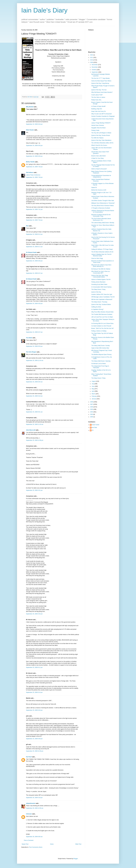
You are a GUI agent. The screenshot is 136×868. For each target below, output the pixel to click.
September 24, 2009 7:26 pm (34, 167)
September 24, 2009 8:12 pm (34, 234)
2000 (92, 417)
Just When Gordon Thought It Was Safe (103, 201)
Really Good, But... (97, 100)
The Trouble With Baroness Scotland (102, 314)
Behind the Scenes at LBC (99, 190)
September (95, 72)
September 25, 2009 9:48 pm (34, 739)
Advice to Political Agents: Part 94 (101, 280)
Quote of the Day (96, 292)
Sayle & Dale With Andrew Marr (100, 348)
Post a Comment (29, 840)
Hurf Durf (29, 757)
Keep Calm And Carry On (99, 111)
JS (93, 430)
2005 (92, 409)
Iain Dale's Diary (44, 10)
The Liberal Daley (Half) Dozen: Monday (103, 223)
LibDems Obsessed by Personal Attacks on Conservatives (103, 211)
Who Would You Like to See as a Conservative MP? (101, 272)
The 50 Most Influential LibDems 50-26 (102, 252)
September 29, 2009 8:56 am (34, 837)
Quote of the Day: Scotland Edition (101, 304)
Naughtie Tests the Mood (98, 128)
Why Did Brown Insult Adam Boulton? (102, 92)
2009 (92, 62)
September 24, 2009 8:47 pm (34, 273)
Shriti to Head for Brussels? (99, 169)
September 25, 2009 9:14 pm (34, 692)
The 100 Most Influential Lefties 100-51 (102, 143)
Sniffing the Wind (96, 307)
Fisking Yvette (95, 130)
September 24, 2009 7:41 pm (34, 209)
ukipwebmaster (31, 803)
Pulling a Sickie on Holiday (99, 331)
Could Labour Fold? (97, 95)
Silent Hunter (30, 130)
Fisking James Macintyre (98, 282)
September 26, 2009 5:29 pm (34, 798)
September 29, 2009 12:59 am (35, 808)
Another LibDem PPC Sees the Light (102, 294)
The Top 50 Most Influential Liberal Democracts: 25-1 (101, 219)
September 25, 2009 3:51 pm (34, 490)
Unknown (29, 814)
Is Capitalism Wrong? (97, 309)
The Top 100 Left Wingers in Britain (101, 133)
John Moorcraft (31, 430)
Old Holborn (30, 173)
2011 (92, 58)
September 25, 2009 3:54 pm (34, 614)
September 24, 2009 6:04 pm (34, 124)
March (94, 394)
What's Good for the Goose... (100, 145)
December (95, 65)
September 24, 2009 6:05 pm (34, 146)
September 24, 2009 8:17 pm (34, 247)
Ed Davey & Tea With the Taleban (101, 269)
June (93, 386)
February (94, 396)
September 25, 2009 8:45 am (34, 382)
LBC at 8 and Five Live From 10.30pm (102, 317)
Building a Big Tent (97, 109)
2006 (92, 407)
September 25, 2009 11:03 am (35, 424)
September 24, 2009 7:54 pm (34, 220)
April (93, 391)
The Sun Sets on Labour (98, 97)
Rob (27, 226)
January (94, 399)
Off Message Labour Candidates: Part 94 (103, 297)
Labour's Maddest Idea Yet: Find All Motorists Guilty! (101, 255)
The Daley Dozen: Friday (98, 289)
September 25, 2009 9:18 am (34, 396)
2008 (92, 402)
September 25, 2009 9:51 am (34, 412)
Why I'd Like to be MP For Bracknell (101, 114)
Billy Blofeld (30, 107)
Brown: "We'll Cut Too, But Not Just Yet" (103, 328)
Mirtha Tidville (30, 162)
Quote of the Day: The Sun (99, 90)
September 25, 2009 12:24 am (35, 360)
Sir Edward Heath (31, 252)
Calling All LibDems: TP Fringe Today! (102, 249)
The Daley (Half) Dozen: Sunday (101, 346)
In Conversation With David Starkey (101, 287)
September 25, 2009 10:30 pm (35, 751)
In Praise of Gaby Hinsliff (98, 106)
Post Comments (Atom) (36, 847)
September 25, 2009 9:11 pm (34, 667)
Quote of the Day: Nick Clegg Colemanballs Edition (100, 276)
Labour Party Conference (33, 175)
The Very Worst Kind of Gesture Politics (103, 206)
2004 (92, 412)
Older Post (78, 844)
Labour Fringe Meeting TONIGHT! (101, 123)
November (95, 67)
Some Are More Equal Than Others (101, 81)
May (93, 389)
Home (52, 844)
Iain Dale (94, 427)
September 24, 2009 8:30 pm (34, 261)
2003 (92, 414)
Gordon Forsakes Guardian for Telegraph (103, 116)
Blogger (76, 859)
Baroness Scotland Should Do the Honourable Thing (101, 215)
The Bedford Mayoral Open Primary (101, 355)
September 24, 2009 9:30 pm (34, 304)
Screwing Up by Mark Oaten (99, 284)
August (94, 381)
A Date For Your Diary (98, 158)
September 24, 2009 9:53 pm (34, 346)
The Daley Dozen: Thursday (99, 302)
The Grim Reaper (31, 352)
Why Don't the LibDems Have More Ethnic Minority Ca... (101, 266)
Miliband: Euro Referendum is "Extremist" (103, 203)
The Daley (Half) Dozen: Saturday (101, 361)
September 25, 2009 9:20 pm (34, 710)
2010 (92, 60)
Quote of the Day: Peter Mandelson (101, 140)
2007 (92, 404)
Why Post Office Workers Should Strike (102, 312)
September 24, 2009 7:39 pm (34, 177)
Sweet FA (94, 188)
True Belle (29, 338)
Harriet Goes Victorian (98, 125)
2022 (92, 55)
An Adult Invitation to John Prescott (101, 326)
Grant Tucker (96, 425)
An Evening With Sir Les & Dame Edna (102, 323)
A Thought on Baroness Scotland (101, 208)
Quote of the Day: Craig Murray (100, 83)
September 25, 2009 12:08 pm (35, 440)
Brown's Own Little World (98, 156)
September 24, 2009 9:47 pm (34, 332)
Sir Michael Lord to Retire (99, 364)
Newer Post (25, 844)
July (93, 384)
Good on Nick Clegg (97, 258)
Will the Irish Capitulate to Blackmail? (102, 299)
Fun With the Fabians (97, 138)
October (94, 70)
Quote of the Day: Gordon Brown (101, 135)
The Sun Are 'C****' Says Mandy (100, 78)
